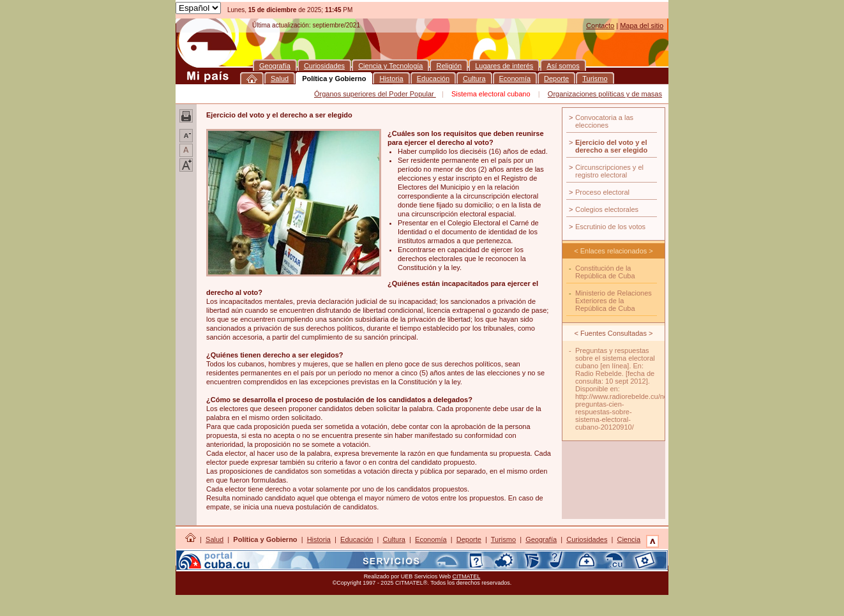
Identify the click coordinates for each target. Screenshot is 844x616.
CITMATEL (467, 576)
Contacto (600, 26)
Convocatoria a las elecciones (604, 121)
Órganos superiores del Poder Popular (375, 94)
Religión (247, 555)
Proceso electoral (602, 192)
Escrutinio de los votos (610, 227)
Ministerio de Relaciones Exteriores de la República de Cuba (614, 301)
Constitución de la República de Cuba (605, 272)
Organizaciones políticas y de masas (605, 94)
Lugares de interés (298, 555)
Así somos (353, 555)
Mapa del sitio (642, 26)
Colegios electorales (607, 209)
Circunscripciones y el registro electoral (609, 171)
